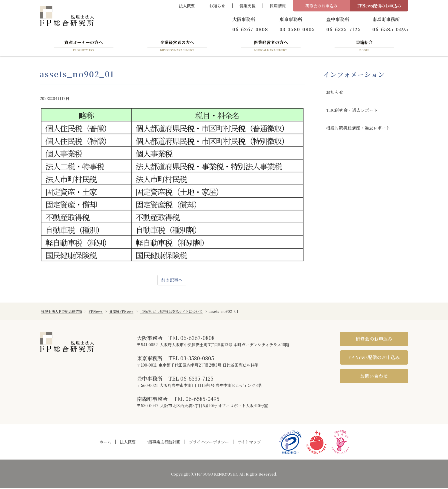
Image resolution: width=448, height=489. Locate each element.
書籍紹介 (364, 47)
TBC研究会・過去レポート (354, 113)
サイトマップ (249, 443)
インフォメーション (354, 75)
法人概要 (187, 6)
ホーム (105, 443)
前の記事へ (172, 281)
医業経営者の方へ (271, 47)
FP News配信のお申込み (374, 358)
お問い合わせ (374, 377)
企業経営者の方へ (177, 47)
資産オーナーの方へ (84, 47)
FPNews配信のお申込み (379, 6)
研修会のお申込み (321, 6)
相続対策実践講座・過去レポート (361, 133)
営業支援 (247, 6)
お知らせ (217, 6)
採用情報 (278, 6)
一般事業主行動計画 (162, 443)
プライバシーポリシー (209, 443)
